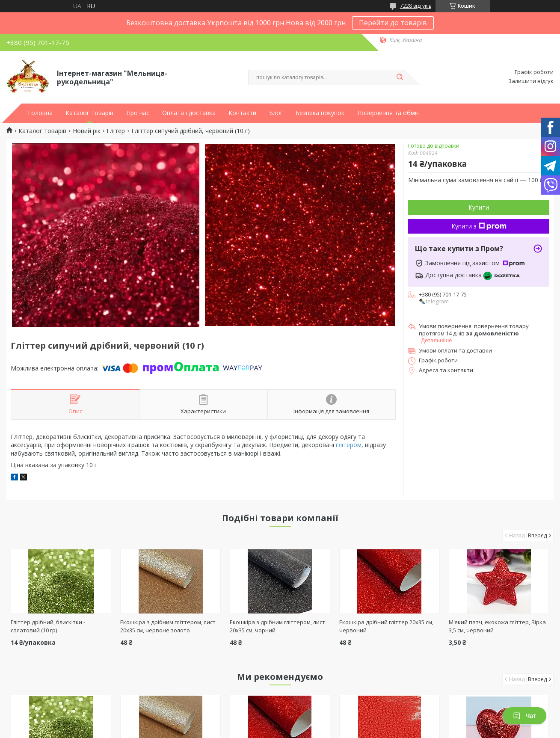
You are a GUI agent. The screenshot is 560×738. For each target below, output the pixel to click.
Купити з (479, 226)
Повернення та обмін (388, 113)
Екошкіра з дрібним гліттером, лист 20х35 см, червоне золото (168, 626)
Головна (40, 113)
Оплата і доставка (189, 113)
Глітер (116, 131)
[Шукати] (400, 77)
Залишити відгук (531, 81)
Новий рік (87, 131)
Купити (479, 207)
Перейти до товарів (393, 23)
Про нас (138, 113)
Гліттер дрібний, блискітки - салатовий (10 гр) (48, 626)
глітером (349, 445)
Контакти (242, 113)
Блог (276, 113)
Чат (524, 716)
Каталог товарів (89, 113)
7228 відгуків (416, 6)
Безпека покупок (320, 113)
